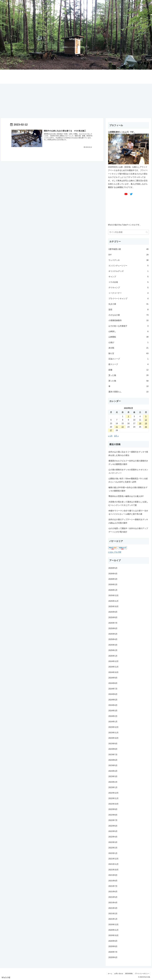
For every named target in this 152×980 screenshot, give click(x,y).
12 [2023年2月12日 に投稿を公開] (146, 420)
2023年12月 (114, 727)
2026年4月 (113, 574)
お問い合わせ (118, 974)
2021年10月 (114, 870)
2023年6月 (113, 760)
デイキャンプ (128, 288)
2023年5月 (113, 765)
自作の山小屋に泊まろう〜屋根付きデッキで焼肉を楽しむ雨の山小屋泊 (128, 454)
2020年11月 (114, 930)
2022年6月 (113, 826)
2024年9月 (113, 678)
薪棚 (128, 370)
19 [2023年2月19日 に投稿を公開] (146, 423)
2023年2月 (113, 782)
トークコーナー (128, 293)
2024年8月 (113, 683)
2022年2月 (113, 848)
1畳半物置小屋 (128, 249)
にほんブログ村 (115, 552)
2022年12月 (114, 793)
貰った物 (128, 375)
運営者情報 (129, 974)
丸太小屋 (128, 304)
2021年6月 (113, 892)
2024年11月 (114, 667)
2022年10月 (114, 804)
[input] (128, 232)
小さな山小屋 (128, 315)
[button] (147, 232)
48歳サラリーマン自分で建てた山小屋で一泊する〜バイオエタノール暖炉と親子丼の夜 (128, 512)
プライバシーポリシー (142, 974)
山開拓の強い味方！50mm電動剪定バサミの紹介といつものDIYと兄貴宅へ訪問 (128, 480)
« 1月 (110, 436)
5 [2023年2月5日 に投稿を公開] (146, 416)
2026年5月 (113, 568)
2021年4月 (113, 903)
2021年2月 (113, 914)
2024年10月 (114, 672)
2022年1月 (113, 853)
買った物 (128, 381)
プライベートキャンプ (128, 299)
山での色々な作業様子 (128, 326)
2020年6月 (113, 957)
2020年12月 (114, 925)
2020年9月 (113, 941)
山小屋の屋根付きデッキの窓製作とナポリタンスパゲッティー (128, 471)
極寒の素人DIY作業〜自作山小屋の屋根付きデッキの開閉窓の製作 (128, 489)
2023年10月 (114, 738)
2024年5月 (113, 700)
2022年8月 (113, 815)
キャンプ (128, 277)
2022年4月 (113, 837)
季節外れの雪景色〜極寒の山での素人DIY (126, 496)
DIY (128, 255)
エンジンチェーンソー (128, 266)
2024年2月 (113, 716)
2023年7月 (113, 755)
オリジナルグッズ (128, 271)
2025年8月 (113, 617)
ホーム (110, 974)
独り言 (128, 353)
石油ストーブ (128, 359)
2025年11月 (114, 601)
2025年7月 (113, 623)
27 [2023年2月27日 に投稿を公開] (111, 430)
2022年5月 (113, 831)
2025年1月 (113, 656)
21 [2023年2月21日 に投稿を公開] (117, 427)
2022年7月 (113, 820)
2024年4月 (113, 705)
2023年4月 (113, 771)
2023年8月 (113, 749)
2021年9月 (113, 875)
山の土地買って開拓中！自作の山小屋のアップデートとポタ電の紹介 (128, 530)
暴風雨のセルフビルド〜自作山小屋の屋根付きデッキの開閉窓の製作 (128, 462)
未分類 (128, 348)
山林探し (128, 331)
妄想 (128, 310)
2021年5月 (113, 897)
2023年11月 (114, 733)
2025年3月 (113, 645)
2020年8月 (113, 946)
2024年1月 (113, 722)
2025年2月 (113, 650)
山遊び (128, 342)
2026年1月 (113, 590)
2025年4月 (113, 639)
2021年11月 (114, 864)
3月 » (116, 436)
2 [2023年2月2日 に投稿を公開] (128, 416)
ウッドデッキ (128, 260)
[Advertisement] (76, 101)
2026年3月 (113, 579)
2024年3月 (113, 711)
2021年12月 (114, 859)
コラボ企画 (128, 282)
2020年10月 (114, 935)
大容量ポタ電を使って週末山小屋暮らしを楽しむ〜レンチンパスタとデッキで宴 (128, 504)
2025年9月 (113, 612)
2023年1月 (113, 787)
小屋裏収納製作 (128, 320)
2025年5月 (113, 634)
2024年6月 (113, 694)
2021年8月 (113, 881)
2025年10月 (114, 606)
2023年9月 (113, 744)
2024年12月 (114, 661)
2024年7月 (113, 689)
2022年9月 (113, 809)
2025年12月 (114, 595)
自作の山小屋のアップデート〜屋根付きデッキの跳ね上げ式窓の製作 (128, 521)
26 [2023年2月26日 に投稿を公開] (146, 427)
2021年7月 (113, 886)
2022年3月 (113, 842)
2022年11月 (114, 798)
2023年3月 (113, 776)
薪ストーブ (128, 364)
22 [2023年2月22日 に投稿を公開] (123, 427)
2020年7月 (113, 952)
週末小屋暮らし (128, 392)
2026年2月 (113, 585)
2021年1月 (113, 919)
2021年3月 (113, 908)
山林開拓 (128, 337)
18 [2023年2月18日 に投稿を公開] (140, 423)
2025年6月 (113, 628)
